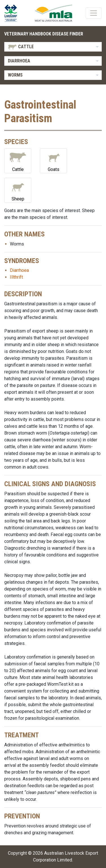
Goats (53, 160)
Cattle (18, 160)
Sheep (18, 190)
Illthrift (16, 277)
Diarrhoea (19, 270)
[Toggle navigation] (94, 13)
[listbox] (53, 47)
